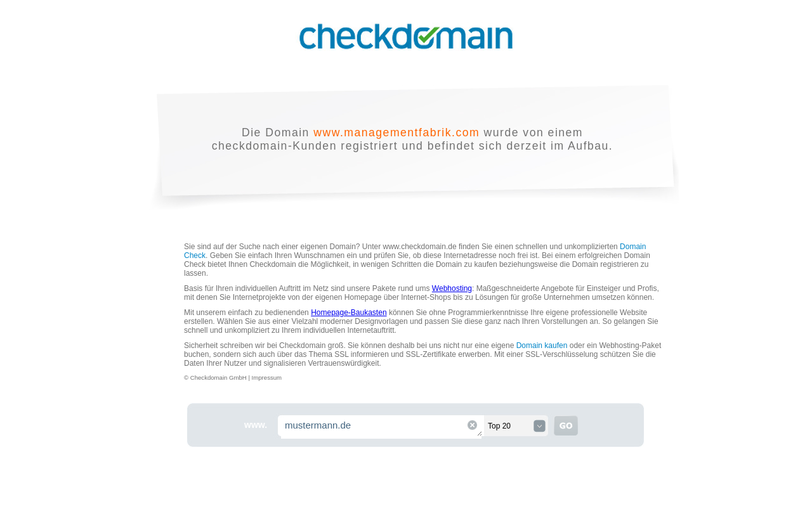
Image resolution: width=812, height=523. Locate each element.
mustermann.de (382, 427)
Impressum (267, 378)
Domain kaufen (542, 345)
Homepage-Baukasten (349, 313)
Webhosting (452, 288)
